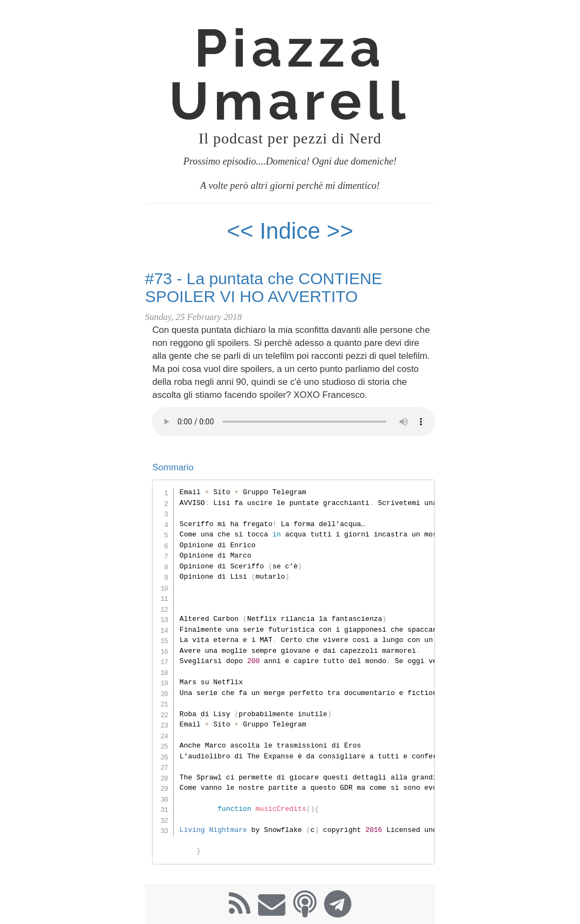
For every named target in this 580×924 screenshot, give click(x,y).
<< (240, 231)
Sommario (173, 467)
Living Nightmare (213, 830)
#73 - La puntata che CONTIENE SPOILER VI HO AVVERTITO (264, 287)
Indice (293, 231)
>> (340, 231)
